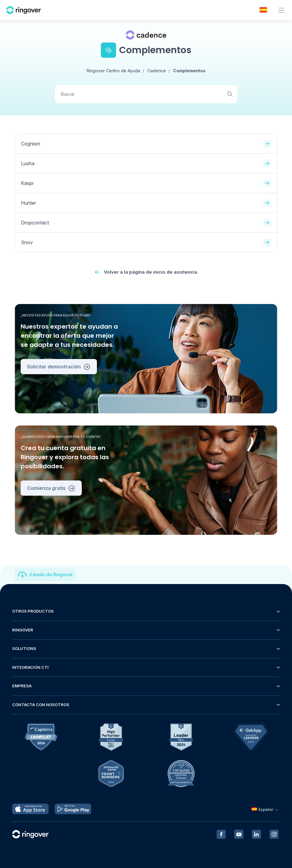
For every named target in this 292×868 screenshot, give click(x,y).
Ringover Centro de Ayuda (113, 71)
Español (265, 810)
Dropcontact (146, 223)
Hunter (146, 203)
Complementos (189, 71)
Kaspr (146, 183)
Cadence (157, 71)
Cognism (146, 144)
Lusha (146, 163)
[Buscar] (146, 94)
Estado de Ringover (51, 574)
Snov (146, 242)
